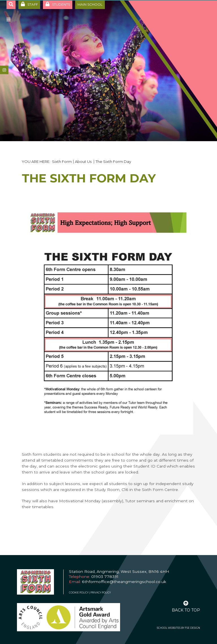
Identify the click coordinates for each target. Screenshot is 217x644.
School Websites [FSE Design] (169, 628)
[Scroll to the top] (186, 606)
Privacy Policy (101, 593)
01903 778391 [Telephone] (105, 577)
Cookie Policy (79, 593)
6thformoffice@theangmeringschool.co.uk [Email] (124, 582)
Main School (90, 4)
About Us (84, 161)
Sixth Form (62, 161)
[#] (4, 70)
